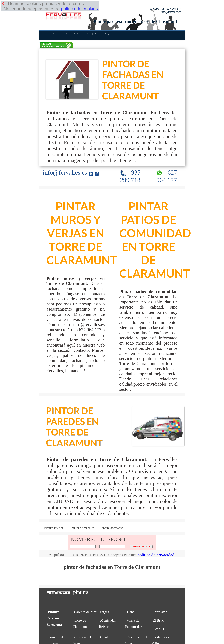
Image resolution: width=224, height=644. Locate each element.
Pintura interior (54, 528)
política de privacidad (156, 555)
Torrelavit (160, 612)
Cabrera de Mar (85, 612)
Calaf (104, 637)
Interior (66, 34)
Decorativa (98, 34)
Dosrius (158, 629)
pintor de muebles (83, 528)
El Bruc (158, 620)
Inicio (44, 34)
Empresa (55, 34)
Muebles (87, 34)
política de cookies (79, 9)
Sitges (105, 612)
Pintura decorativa (112, 528)
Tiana (130, 612)
